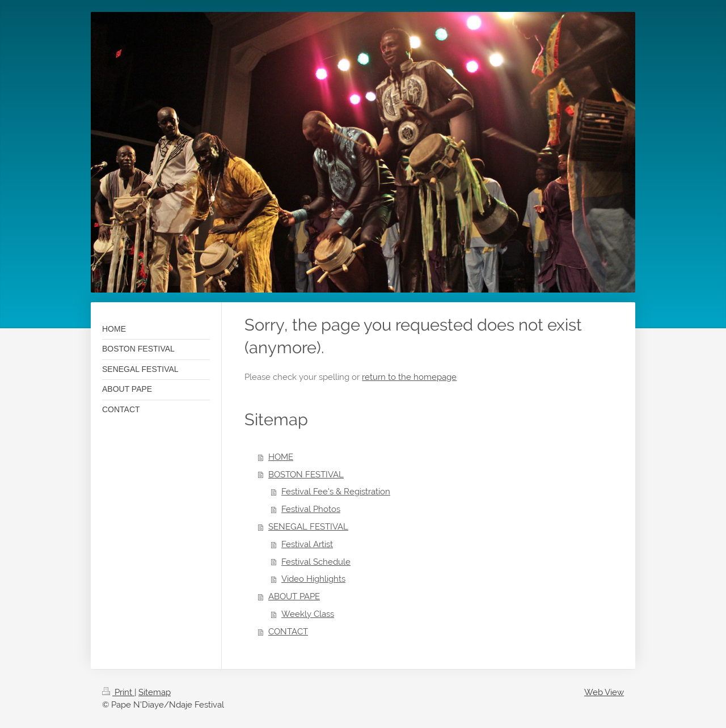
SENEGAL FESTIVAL (308, 527)
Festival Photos (311, 509)
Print (118, 692)
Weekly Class (308, 614)
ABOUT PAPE (294, 596)
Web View (604, 692)
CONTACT (288, 632)
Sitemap (155, 692)
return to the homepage (409, 377)
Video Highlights (313, 579)
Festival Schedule (316, 562)
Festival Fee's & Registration (336, 492)
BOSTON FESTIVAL (306, 475)
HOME (281, 457)
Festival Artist (307, 544)
